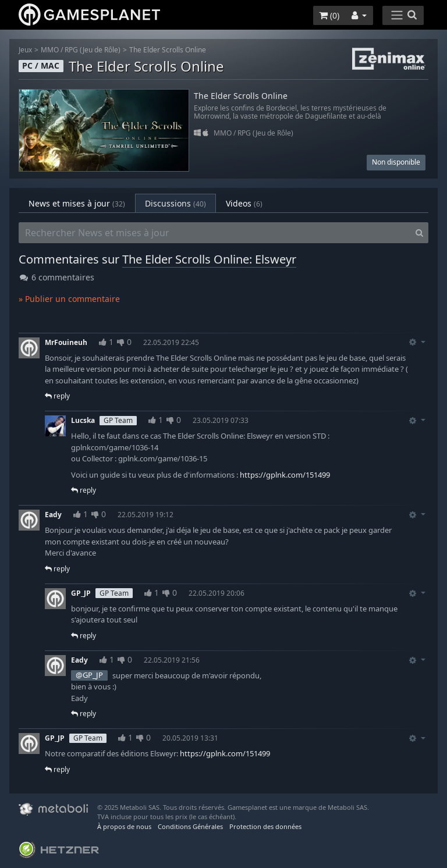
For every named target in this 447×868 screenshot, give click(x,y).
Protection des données (265, 826)
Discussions (175, 203)
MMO (50, 50)
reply (57, 396)
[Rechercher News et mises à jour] (215, 233)
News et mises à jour (77, 203)
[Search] (419, 233)
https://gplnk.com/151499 (285, 475)
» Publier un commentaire (69, 299)
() (329, 15)
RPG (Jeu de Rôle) (93, 50)
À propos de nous (124, 826)
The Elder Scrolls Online (168, 50)
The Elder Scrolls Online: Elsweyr (209, 259)
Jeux (25, 50)
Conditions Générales (190, 826)
